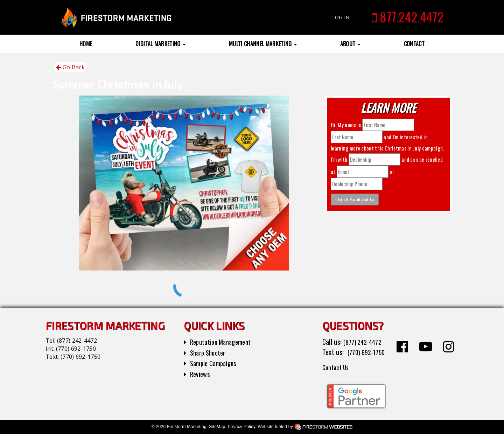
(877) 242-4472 (77, 341)
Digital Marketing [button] (160, 44)
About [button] (350, 44)
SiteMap (217, 427)
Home (86, 44)
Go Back (70, 67)
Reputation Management (224, 342)
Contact (414, 44)
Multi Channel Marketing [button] (263, 44)
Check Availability (355, 199)
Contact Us (338, 367)
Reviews (201, 374)
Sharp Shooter (210, 352)
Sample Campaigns (216, 363)
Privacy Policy (241, 427)
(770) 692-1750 (76, 349)
